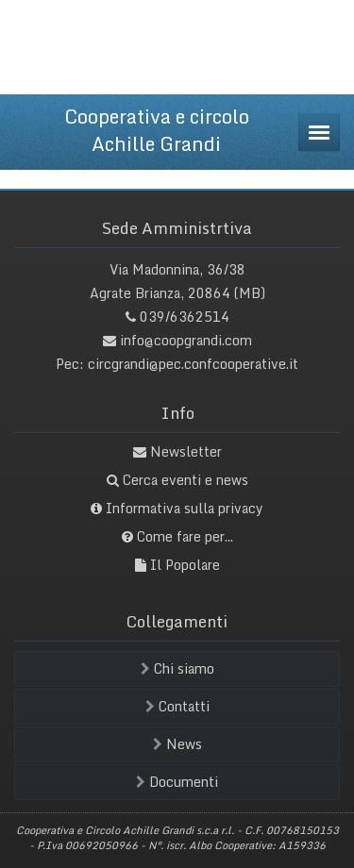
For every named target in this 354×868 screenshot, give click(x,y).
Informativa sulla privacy (185, 508)
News (177, 744)
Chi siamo (177, 668)
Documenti (177, 782)
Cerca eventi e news (185, 480)
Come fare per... (185, 536)
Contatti (177, 706)
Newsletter (186, 451)
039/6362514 (185, 317)
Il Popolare (185, 565)
